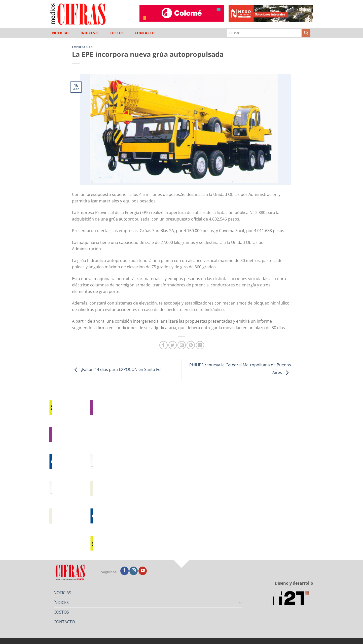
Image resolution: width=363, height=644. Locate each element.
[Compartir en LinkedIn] (200, 345)
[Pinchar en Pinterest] (191, 345)
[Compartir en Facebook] (164, 345)
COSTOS (117, 33)
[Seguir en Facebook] (124, 571)
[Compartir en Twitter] (173, 345)
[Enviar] (306, 33)
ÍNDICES (90, 33)
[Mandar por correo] (182, 345)
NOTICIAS (61, 33)
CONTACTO (145, 33)
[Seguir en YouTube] (143, 571)
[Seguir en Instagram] (134, 571)
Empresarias (82, 47)
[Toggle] (240, 603)
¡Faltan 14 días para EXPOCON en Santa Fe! (117, 369)
